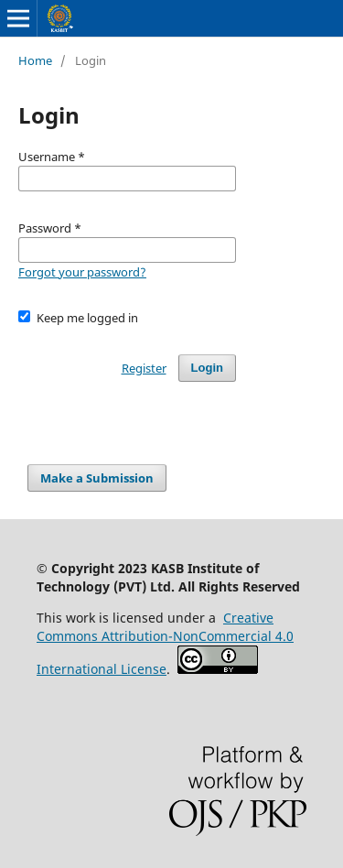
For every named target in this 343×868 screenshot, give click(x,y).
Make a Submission (97, 478)
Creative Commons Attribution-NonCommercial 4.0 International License (165, 643)
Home (35, 60)
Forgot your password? (82, 272)
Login (207, 368)
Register (144, 368)
